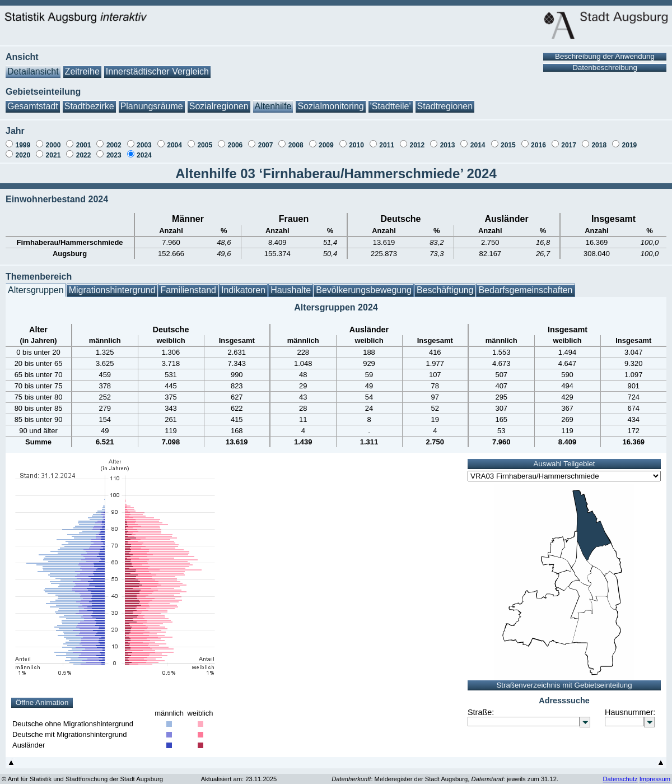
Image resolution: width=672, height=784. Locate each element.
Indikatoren (243, 284)
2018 (599, 140)
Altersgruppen (36, 284)
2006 (235, 140)
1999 (23, 140)
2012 (417, 140)
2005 (205, 140)
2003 (144, 140)
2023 (114, 150)
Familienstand (188, 284)
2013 (448, 140)
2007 (266, 140)
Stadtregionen (445, 101)
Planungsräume (152, 101)
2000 (53, 140)
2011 (387, 140)
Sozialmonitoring (330, 101)
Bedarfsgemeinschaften (525, 284)
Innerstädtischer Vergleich (157, 66)
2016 (538, 140)
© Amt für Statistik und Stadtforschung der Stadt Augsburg (82, 773)
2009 (326, 140)
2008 (296, 140)
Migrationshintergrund (112, 284)
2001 (84, 140)
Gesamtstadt (33, 101)
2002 (114, 140)
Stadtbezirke (89, 101)
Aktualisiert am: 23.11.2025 (239, 773)
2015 (508, 140)
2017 (569, 140)
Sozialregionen (219, 101)
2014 (478, 140)
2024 (144, 150)
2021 (53, 150)
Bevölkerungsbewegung (364, 284)
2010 (356, 140)
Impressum (655, 773)
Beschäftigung (445, 284)
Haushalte (291, 284)
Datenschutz (620, 773)
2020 (23, 150)
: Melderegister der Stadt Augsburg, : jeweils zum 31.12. (445, 773)
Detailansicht (33, 66)
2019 (630, 140)
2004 (174, 140)
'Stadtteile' (391, 101)
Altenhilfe (273, 101)
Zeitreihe (82, 66)
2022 (84, 150)
